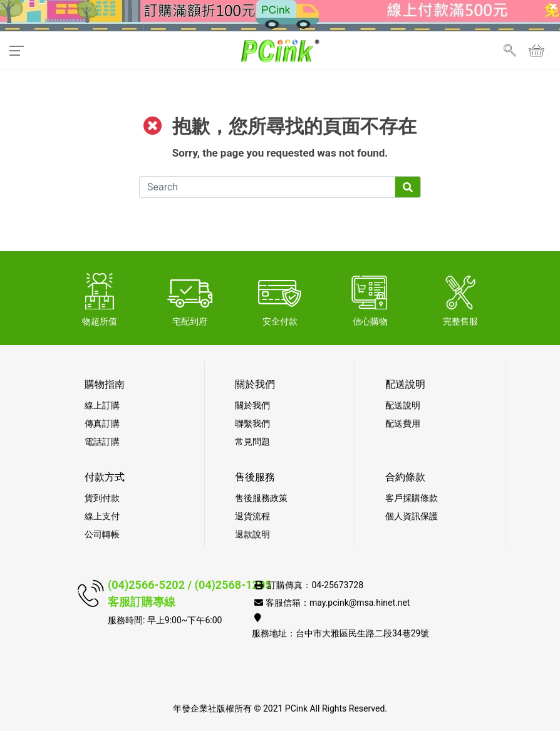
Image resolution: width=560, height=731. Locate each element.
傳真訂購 (102, 423)
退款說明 (252, 534)
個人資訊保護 (412, 516)
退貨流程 (252, 516)
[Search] (267, 187)
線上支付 (102, 516)
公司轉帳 (102, 534)
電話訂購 (102, 442)
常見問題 (252, 442)
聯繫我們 (252, 423)
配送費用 (403, 423)
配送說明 (403, 405)
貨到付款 (102, 498)
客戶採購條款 (412, 498)
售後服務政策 (261, 498)
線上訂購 (102, 405)
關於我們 (252, 405)
